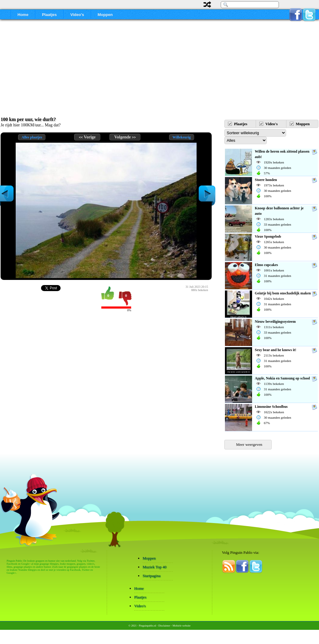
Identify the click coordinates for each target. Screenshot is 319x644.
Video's (77, 15)
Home (23, 15)
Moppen (105, 15)
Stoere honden (266, 180)
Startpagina (152, 576)
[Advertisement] (159, 71)
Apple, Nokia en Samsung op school (282, 378)
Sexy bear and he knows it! (275, 350)
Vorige (87, 137)
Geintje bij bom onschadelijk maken (283, 293)
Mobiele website (182, 626)
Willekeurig (182, 137)
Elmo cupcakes (266, 265)
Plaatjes (49, 15)
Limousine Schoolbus (271, 407)
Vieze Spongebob (268, 236)
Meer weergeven (249, 444)
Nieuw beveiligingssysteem (275, 322)
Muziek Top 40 (155, 567)
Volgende (125, 137)
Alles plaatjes (32, 137)
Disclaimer (164, 626)
